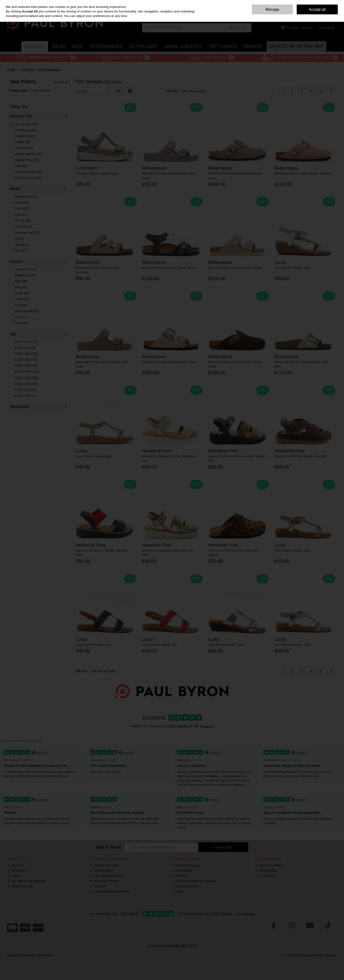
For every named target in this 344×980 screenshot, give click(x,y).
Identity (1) (22, 245)
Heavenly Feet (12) (27, 233)
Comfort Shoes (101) (28, 178)
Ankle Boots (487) (26, 130)
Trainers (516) (24, 148)
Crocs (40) (21, 209)
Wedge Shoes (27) (27, 160)
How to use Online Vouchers (110, 891)
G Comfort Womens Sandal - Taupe (97, 173)
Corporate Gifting (186, 886)
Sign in (324, 15)
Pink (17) (21, 317)
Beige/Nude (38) (25, 275)
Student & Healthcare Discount (194, 881)
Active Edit (144, 46)
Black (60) (21, 281)
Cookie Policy (266, 876)
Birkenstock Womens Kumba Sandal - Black (168, 268)
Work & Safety (183, 46)
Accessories (106, 46)
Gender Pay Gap (20, 886)
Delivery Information (105, 865)
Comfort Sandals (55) (28, 172)
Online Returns (102, 871)
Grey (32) (21, 305)
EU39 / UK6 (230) (26, 366)
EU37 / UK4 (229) (26, 354)
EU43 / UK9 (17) (25, 390)
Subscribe (223, 847)
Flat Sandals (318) (27, 124)
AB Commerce (328, 955)
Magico (296, 955)
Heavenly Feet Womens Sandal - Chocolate (300, 456)
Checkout (327, 28)
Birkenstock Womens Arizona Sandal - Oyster (235, 268)
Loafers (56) (23, 142)
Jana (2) (20, 251)
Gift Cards (223, 46)
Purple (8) (21, 323)
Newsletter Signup (186, 865)
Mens (59, 46)
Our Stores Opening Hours (27, 881)
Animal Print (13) (25, 269)
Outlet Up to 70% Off (296, 46)
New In (179, 891)
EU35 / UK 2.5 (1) (26, 342)
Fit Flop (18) (23, 221)
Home (272, 4)
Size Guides (183, 871)
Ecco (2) (20, 215)
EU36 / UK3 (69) (25, 348)
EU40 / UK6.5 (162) (27, 372)
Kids (78, 46)
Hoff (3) (20, 238)
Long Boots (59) (25, 136)
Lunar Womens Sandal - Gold (292, 550)
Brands (253, 46)
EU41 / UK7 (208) (26, 378)
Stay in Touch (108, 847)
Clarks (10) (22, 203)
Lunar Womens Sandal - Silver (293, 268)
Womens (35, 46)
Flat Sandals (40, 91)
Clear (61, 82)
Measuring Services (105, 881)
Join (334, 15)
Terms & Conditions (270, 865)
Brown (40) (22, 293)
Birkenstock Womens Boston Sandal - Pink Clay (303, 173)
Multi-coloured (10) (27, 311)
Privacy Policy (266, 871)
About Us (16, 865)
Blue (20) (21, 287)
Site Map (180, 876)
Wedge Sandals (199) (29, 154)
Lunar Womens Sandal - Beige (94, 456)
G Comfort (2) (24, 227)
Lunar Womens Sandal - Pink (159, 645)
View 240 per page (194, 91)
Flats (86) (21, 166)
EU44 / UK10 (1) (25, 396)
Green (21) (22, 299)
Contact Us (285, 4)
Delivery (300, 4)
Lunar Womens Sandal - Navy (94, 645)
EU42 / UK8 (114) (26, 384)
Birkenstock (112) (26, 197)
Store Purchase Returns (107, 876)
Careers (15, 876)
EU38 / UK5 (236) (26, 360)
